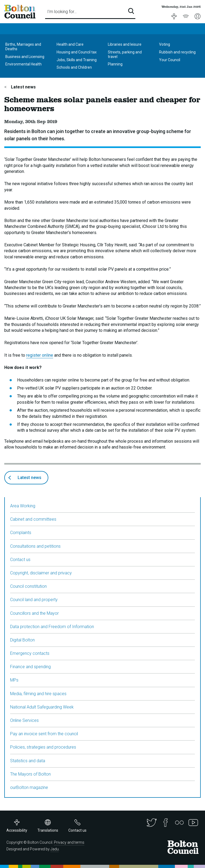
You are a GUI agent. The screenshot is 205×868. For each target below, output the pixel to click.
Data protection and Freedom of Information (52, 627)
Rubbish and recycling (177, 52)
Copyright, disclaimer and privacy (41, 573)
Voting (165, 44)
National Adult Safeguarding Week (42, 707)
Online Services (24, 720)
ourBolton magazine (29, 787)
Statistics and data (28, 761)
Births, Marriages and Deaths (23, 47)
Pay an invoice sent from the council (44, 734)
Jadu (55, 849)
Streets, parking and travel (125, 54)
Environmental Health (23, 64)
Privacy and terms (69, 842)
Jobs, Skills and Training (77, 60)
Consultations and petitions (35, 546)
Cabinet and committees (33, 519)
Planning (115, 64)
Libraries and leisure (125, 44)
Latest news (23, 87)
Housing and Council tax (77, 52)
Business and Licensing (25, 57)
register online (40, 355)
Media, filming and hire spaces (38, 694)
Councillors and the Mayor (34, 613)
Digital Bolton (22, 640)
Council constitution (28, 586)
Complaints (21, 533)
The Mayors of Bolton (30, 774)
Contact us (20, 560)
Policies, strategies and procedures (43, 747)
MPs (14, 680)
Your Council (170, 60)
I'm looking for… (62, 12)
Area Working (23, 506)
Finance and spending (30, 667)
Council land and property (34, 600)
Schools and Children (74, 67)
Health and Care (70, 44)
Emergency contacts (30, 653)
